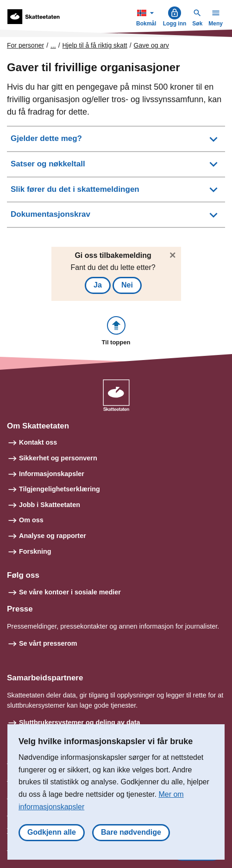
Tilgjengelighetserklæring (60, 489)
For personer (25, 45)
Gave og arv (151, 45)
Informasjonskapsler (52, 474)
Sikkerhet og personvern (58, 458)
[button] (116, 332)
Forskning (35, 551)
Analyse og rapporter (53, 536)
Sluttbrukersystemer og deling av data (80, 722)
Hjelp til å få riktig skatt (95, 45)
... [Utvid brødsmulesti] (53, 45)
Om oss (31, 520)
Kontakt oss (38, 442)
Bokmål (147, 16)
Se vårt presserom (48, 643)
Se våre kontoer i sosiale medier (70, 592)
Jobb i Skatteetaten (50, 505)
